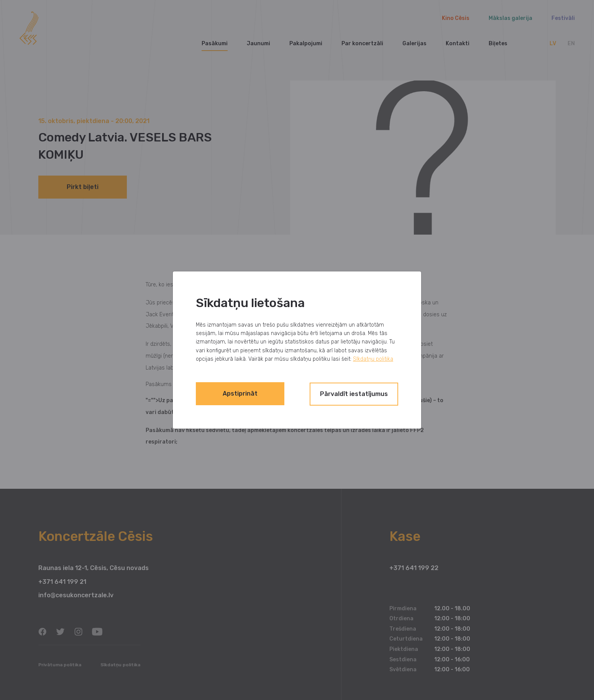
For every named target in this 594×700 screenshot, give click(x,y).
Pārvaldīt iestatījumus (349, 394)
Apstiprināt (246, 394)
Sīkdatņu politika (373, 359)
